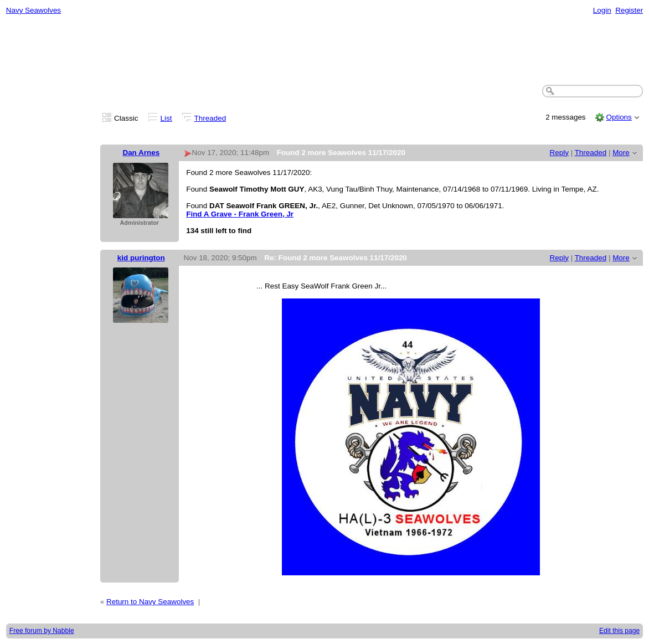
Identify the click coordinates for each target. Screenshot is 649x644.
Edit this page (619, 631)
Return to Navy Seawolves (150, 602)
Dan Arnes (141, 153)
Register (629, 10)
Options (619, 117)
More (621, 153)
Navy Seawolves (34, 10)
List (166, 118)
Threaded (210, 118)
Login (602, 10)
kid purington (141, 258)
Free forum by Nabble (42, 631)
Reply (559, 153)
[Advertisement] (325, 50)
